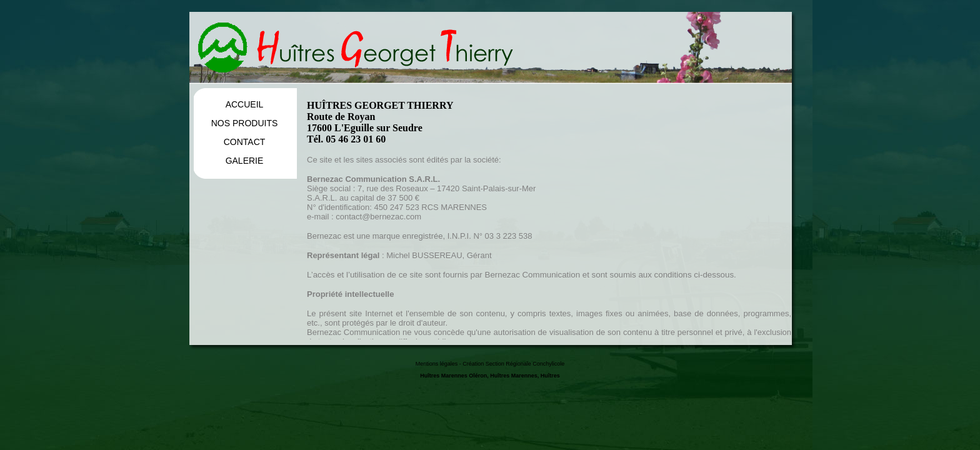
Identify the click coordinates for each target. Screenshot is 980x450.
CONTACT (245, 142)
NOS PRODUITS (245, 123)
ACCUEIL (245, 104)
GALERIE (245, 161)
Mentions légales (437, 364)
